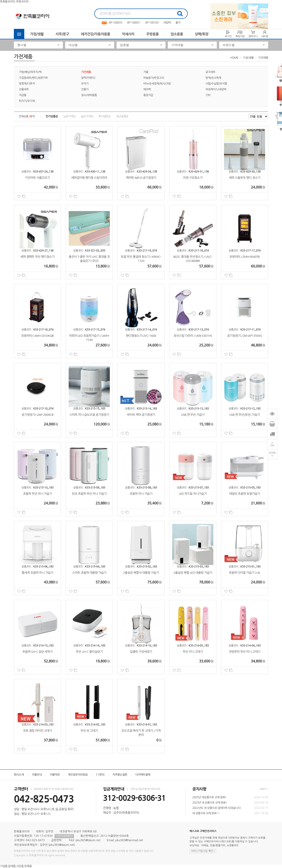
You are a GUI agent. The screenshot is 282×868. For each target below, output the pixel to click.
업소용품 (177, 34)
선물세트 (24, 89)
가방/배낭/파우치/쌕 (30, 72)
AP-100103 (152, 23)
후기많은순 (105, 116)
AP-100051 (134, 23)
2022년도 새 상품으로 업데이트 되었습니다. (217, 808)
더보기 (264, 789)
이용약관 (55, 775)
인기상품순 (52, 116)
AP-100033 (115, 23)
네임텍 (167, 23)
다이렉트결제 (143, 775)
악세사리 (128, 34)
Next (266, 10)
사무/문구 (62, 34)
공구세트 (210, 72)
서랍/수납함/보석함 (216, 84)
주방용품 (153, 34)
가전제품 (263, 58)
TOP (272, 446)
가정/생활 (37, 34)
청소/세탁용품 (89, 95)
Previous (262, 10)
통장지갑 (148, 95)
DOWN (272, 453)
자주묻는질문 (120, 775)
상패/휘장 (202, 34)
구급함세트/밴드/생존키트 (33, 78)
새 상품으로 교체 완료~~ (206, 813)
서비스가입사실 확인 (203, 851)
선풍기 (85, 89)
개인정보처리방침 (78, 775)
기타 (208, 95)
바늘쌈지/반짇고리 (154, 78)
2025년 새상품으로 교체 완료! (209, 797)
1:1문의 (100, 775)
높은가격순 (87, 116)
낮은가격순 (69, 116)
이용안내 (37, 775)
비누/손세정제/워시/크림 (157, 84)
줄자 (178, 23)
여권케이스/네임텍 (216, 89)
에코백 (147, 89)
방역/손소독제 (213, 78)
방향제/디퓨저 (27, 84)
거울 (146, 72)
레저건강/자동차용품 (96, 34)
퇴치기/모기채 (27, 101)
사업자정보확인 (64, 836)
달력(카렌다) (88, 78)
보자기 (85, 84)
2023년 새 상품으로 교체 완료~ (210, 803)
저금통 (23, 95)
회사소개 (19, 775)
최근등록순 (122, 116)
